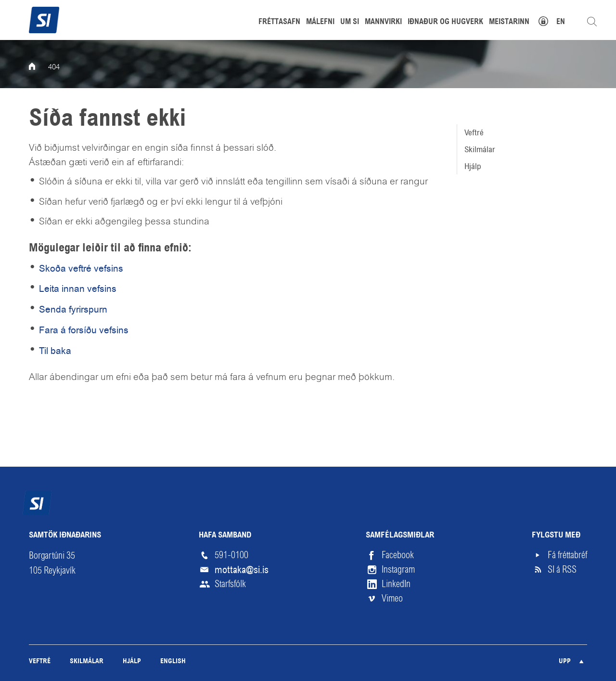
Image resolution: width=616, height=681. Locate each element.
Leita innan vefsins (78, 289)
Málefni (320, 22)
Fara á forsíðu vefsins (84, 330)
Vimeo (392, 598)
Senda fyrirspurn (73, 309)
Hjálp (473, 166)
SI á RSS (562, 570)
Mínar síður (548, 20)
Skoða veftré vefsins (81, 268)
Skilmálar (480, 149)
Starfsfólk (230, 584)
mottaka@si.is (242, 570)
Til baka (55, 351)
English (173, 661)
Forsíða (38, 67)
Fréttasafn (279, 22)
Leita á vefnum (592, 22)
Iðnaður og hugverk (445, 22)
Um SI (350, 22)
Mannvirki (383, 22)
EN (561, 22)
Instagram (398, 570)
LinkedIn (396, 584)
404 (54, 67)
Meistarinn (509, 22)
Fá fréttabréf (567, 555)
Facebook (398, 555)
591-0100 (231, 555)
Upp (565, 661)
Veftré (474, 132)
